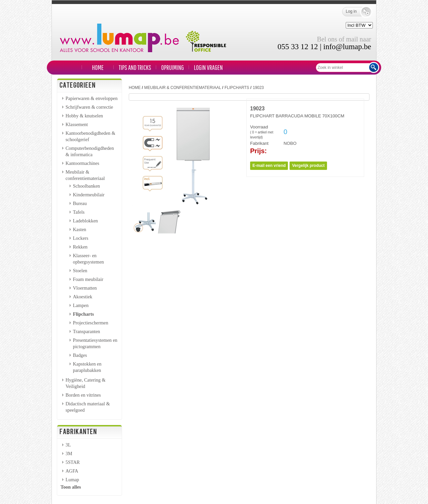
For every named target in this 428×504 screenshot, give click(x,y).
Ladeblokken (85, 221)
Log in (356, 12)
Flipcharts (83, 314)
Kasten (80, 229)
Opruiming (173, 67)
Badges (80, 355)
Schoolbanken (86, 186)
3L (68, 445)
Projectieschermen (91, 323)
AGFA (72, 471)
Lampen (81, 305)
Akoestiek (83, 297)
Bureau (80, 203)
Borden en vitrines (83, 395)
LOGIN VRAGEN (208, 67)
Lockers (81, 238)
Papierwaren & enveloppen (92, 98)
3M (69, 453)
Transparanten (86, 331)
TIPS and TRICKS (135, 67)
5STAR (73, 462)
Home (98, 67)
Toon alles (71, 487)
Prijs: (258, 151)
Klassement (77, 124)
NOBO (290, 143)
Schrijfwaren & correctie (89, 107)
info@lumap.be (347, 47)
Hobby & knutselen (84, 116)
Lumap (72, 480)
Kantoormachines (82, 163)
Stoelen (80, 271)
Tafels (79, 212)
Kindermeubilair (89, 195)
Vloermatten (85, 288)
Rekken (80, 247)
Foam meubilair (88, 279)
